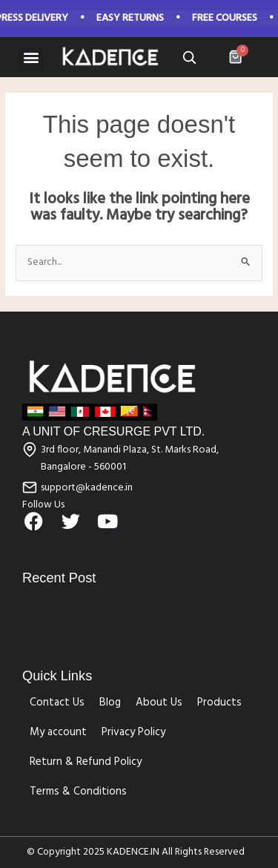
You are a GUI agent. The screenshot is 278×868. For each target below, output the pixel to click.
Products (219, 703)
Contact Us (57, 703)
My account (58, 732)
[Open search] (189, 57)
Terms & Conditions (78, 792)
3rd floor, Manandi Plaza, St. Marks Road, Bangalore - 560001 (130, 458)
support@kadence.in (87, 488)
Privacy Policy (133, 732)
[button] (31, 57)
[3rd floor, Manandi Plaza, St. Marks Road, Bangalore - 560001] (30, 450)
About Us (159, 703)
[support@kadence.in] (30, 487)
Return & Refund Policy (86, 762)
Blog (110, 703)
